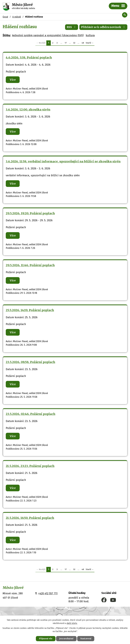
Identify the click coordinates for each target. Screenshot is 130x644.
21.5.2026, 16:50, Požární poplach (30, 518)
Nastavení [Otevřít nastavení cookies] (86, 639)
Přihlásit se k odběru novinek (103, 27)
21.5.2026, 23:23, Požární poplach (30, 466)
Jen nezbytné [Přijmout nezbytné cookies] (66, 639)
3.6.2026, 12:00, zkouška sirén (28, 110)
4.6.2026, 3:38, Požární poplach (29, 57)
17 (66, 43)
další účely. (72, 623)
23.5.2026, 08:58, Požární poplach (30, 362)
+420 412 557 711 (48, 593)
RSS (72, 27)
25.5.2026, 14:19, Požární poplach (30, 310)
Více (13, 80)
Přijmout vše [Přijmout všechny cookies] (46, 639)
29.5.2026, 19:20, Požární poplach (30, 213)
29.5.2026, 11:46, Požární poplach (30, 265)
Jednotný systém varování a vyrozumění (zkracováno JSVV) (48, 35)
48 (83, 43)
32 (74, 43)
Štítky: (7, 35)
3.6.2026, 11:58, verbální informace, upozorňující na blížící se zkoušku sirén (63, 161)
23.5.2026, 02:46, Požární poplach (31, 414)
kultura (90, 35)
